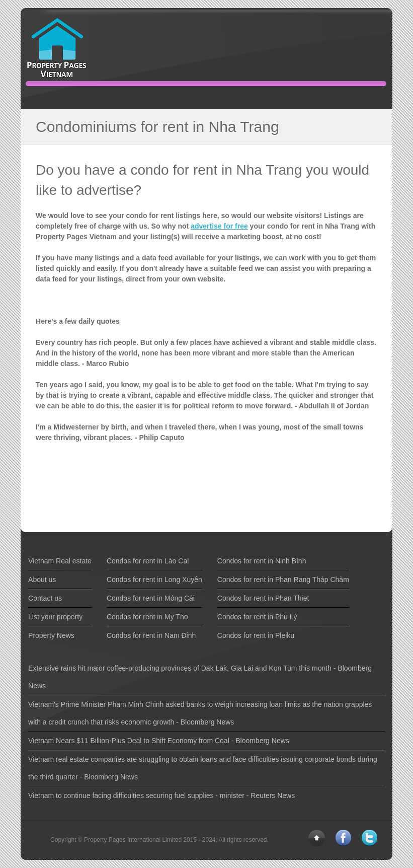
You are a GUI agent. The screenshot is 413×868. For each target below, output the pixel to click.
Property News (51, 635)
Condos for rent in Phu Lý (257, 617)
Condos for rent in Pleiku (256, 635)
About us (42, 580)
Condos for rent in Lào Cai (148, 561)
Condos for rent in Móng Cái (151, 598)
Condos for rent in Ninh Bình (262, 561)
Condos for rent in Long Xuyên (154, 580)
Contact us (45, 598)
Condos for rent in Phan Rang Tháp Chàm (283, 580)
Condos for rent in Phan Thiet (263, 598)
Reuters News (273, 795)
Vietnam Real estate (60, 561)
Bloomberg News (208, 722)
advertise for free (219, 226)
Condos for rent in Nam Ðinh (151, 635)
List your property (55, 617)
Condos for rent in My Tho (147, 617)
